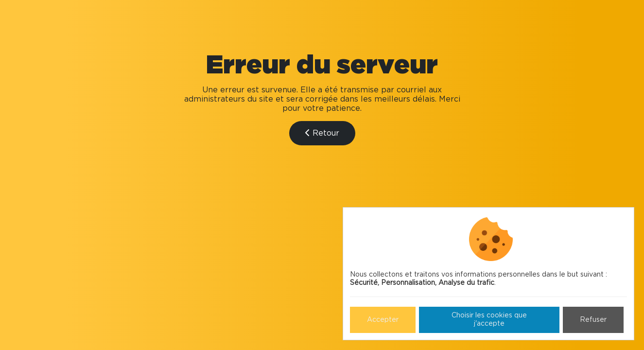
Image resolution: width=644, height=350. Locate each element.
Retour (322, 133)
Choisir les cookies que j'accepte (489, 320)
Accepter (383, 320)
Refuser (593, 320)
